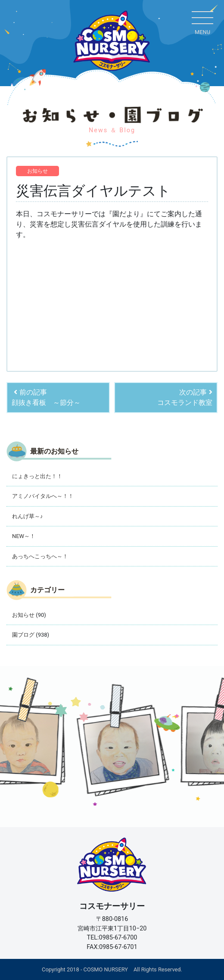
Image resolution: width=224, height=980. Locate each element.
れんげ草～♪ (27, 516)
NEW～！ (24, 536)
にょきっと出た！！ (37, 476)
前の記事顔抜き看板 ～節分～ (46, 397)
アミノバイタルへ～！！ (43, 496)
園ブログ (23, 635)
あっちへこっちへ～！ (40, 556)
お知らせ (37, 171)
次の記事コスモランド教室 (185, 397)
